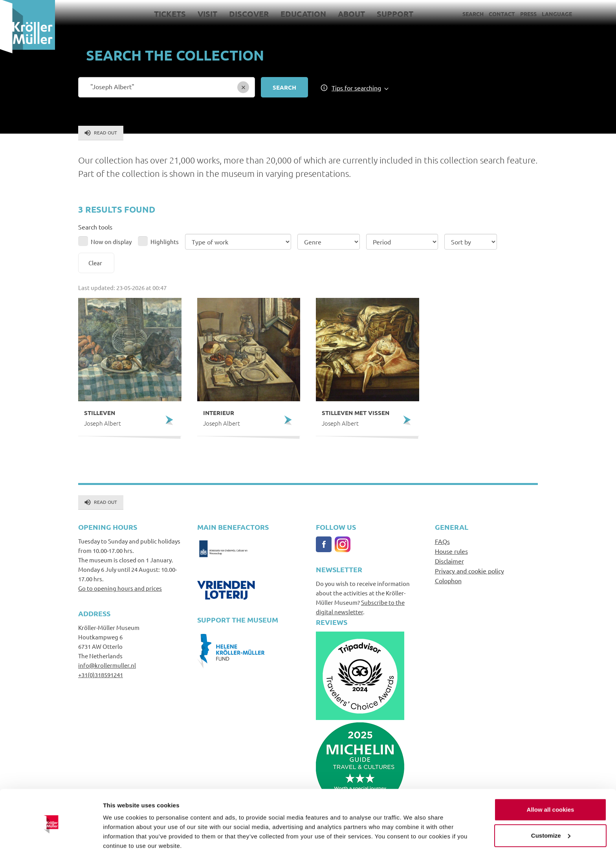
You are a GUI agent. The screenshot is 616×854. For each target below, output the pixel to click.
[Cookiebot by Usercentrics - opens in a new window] (51, 839)
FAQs (442, 541)
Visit (207, 14)
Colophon (448, 580)
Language (557, 14)
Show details (121, 838)
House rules (451, 551)
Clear (95, 263)
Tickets (170, 14)
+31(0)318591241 (101, 675)
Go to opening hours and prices (120, 588)
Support (395, 14)
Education (303, 14)
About (351, 14)
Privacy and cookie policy (469, 571)
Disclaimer (449, 561)
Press (528, 14)
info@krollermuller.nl (107, 665)
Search (473, 14)
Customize (551, 806)
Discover (249, 14)
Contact (502, 14)
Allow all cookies (551, 781)
